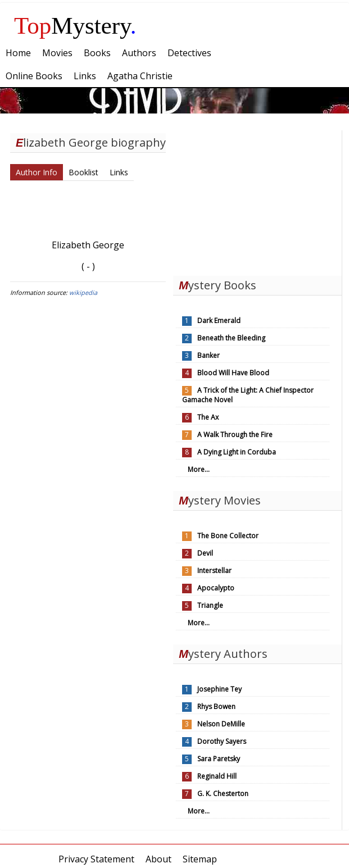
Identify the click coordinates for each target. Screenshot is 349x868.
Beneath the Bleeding (231, 338)
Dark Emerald (219, 321)
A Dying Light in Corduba (237, 452)
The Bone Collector (228, 536)
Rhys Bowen (216, 706)
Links (119, 172)
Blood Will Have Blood (233, 373)
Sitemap (200, 859)
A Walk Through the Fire (235, 435)
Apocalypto (216, 588)
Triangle (210, 605)
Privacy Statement (96, 859)
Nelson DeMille (221, 724)
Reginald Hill (217, 776)
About (158, 859)
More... (199, 469)
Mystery (75, 26)
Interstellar (214, 571)
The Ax (208, 417)
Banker (209, 355)
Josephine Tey (219, 689)
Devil (205, 553)
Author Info (37, 172)
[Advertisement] (257, 201)
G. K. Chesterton (223, 794)
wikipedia (83, 292)
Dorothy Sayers (222, 741)
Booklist (83, 172)
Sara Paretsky (219, 759)
